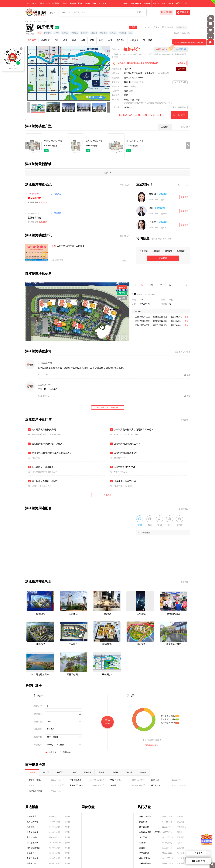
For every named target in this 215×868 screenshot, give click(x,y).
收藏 (158, 27)
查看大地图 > (184, 509)
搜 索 (138, 12)
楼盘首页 (32, 40)
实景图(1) (74, 614)
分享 (149, 27)
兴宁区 (101, 772)
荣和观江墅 (32, 863)
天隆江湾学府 (32, 858)
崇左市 (143, 772)
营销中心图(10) (174, 644)
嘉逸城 (113, 785)
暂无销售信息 (35, 198)
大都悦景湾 (32, 816)
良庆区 (32, 772)
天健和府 (143, 822)
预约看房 (183, 13)
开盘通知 (157, 251)
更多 (104, 3)
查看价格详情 (162, 49)
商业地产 (56, 3)
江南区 (74, 772)
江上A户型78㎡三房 (142, 325)
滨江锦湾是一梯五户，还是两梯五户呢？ (132, 430)
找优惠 (73, 3)
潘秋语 (152, 194)
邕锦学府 (31, 853)
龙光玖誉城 (144, 853)
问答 (92, 40)
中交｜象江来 (32, 843)
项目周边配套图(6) (40, 674)
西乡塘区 (88, 772)
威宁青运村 (156, 785)
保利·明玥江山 (145, 858)
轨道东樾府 (32, 827)
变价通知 (145, 251)
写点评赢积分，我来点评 (107, 407)
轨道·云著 (155, 780)
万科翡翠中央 (145, 863)
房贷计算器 (169, 27)
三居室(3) (165, 127)
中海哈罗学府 (32, 832)
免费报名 (181, 63)
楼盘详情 (45, 40)
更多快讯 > (125, 236)
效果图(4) (40, 614)
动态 (101, 40)
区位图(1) (107, 674)
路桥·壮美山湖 (145, 816)
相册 (65, 40)
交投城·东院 (32, 837)
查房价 (87, 3)
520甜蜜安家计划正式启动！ (68, 246)
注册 (170, 3)
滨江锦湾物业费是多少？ (124, 453)
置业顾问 (148, 40)
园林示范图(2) (74, 674)
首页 (28, 3)
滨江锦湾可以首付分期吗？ (43, 481)
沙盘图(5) (140, 644)
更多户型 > (185, 127)
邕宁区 (46, 772)
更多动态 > (125, 185)
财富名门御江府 (36, 780)
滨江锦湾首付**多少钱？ (124, 467)
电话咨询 (185, 197)
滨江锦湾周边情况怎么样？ (125, 444)
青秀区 (60, 772)
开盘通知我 (180, 82)
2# (68, 300)
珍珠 (151, 208)
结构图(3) (107, 644)
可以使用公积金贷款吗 (123, 481)
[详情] (142, 82)
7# (80, 326)
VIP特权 (181, 69)
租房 (48, 3)
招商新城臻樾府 (33, 848)
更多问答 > (185, 420)
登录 (164, 3)
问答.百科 (96, 3)
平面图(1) (74, 644)
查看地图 (163, 74)
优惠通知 (168, 251)
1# (46, 301)
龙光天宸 (143, 837)
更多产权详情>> (179, 107)
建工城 (32, 785)
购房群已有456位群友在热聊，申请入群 (188, 43)
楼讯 (80, 3)
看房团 (65, 3)
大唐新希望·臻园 (77, 785)
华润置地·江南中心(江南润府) (150, 832)
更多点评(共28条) (182, 352)
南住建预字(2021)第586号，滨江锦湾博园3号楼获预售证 (148, 103)
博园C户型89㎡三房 (142, 321)
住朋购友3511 (44, 385)
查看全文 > (43, 202)
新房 (34, 3)
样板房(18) (107, 614)
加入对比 (182, 27)
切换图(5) (40, 644)
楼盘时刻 (121, 40)
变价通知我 (180, 49)
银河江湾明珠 (32, 822)
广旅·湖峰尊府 (76, 780)
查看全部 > (185, 582)
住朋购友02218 (45, 363)
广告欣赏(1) (140, 614)
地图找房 (167, 13)
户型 (56, 40)
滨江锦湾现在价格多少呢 (42, 430)
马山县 (129, 772)
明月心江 (143, 843)
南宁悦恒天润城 (36, 791)
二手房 (41, 3)
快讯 (110, 40)
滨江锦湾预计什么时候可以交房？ (46, 444)
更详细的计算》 (152, 745)
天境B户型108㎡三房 (143, 317)
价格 (74, 40)
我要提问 (107, 495)
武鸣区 (115, 772)
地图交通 (134, 40)
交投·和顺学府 (116, 780)
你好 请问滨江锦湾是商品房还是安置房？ (50, 453)
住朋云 (126, 3)
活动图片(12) (174, 614)
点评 (83, 40)
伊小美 (152, 222)
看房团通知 (181, 251)
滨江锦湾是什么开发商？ (42, 467)
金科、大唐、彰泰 (132, 100)
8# (59, 325)
